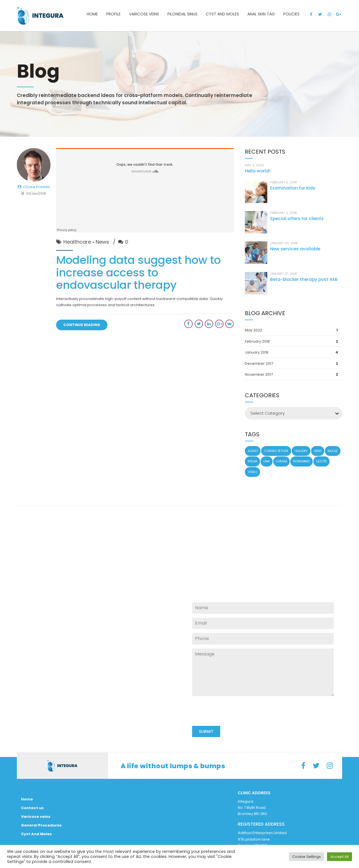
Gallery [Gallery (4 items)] (301, 451)
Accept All (340, 857)
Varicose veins (144, 14)
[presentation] (235, 724)
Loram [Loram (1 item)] (281, 461)
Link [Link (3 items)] (267, 461)
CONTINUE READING (82, 325)
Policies (291, 14)
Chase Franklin (37, 187)
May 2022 (254, 330)
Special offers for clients (297, 219)
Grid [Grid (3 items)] (318, 451)
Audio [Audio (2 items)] (253, 451)
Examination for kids (293, 188)
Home (92, 14)
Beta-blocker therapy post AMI (304, 279)
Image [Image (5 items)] (333, 451)
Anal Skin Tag (261, 14)
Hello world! (258, 171)
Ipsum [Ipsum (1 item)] (252, 461)
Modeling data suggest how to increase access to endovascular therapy (138, 273)
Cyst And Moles (36, 834)
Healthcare (77, 242)
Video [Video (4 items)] (252, 472)
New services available (295, 249)
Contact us (32, 808)
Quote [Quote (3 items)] (321, 461)
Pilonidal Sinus (182, 14)
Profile (113, 14)
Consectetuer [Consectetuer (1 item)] (276, 451)
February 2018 (257, 341)
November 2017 (259, 374)
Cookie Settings (307, 857)
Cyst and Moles (222, 14)
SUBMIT (206, 731)
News (102, 242)
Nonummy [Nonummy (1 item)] (302, 461)
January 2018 (257, 352)
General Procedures (41, 825)
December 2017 (259, 363)
